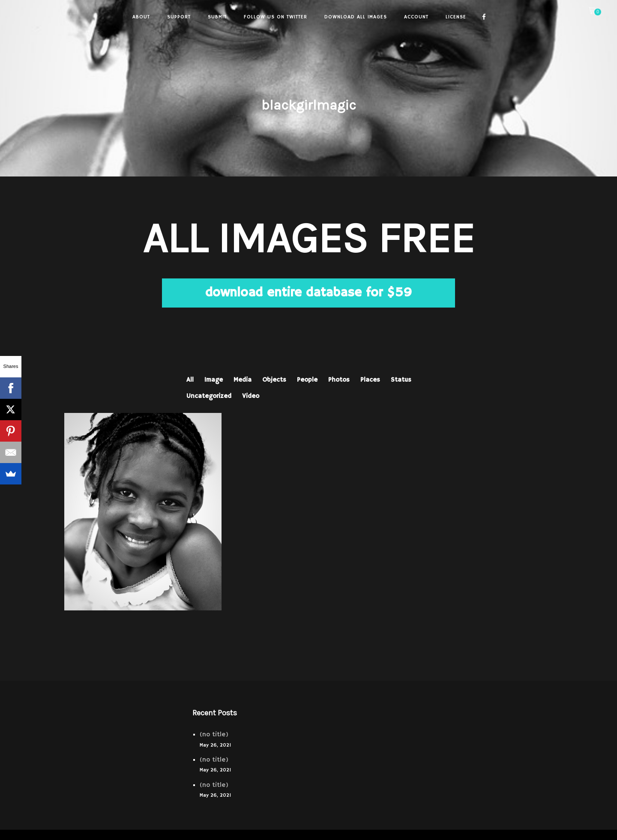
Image (214, 380)
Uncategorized (209, 396)
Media (243, 380)
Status (401, 380)
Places (370, 380)
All (190, 380)
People (307, 380)
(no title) (214, 734)
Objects (274, 380)
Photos (339, 380)
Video (251, 396)
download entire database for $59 (308, 293)
